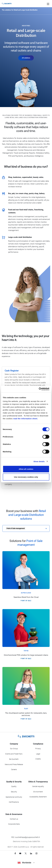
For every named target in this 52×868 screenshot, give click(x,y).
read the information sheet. (25, 419)
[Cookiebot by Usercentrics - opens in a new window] (39, 389)
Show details (39, 461)
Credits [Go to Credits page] (38, 759)
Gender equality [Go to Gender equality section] (38, 786)
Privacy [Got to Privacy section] (38, 749)
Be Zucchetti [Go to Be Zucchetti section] (14, 759)
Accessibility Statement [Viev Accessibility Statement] (38, 797)
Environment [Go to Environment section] (38, 792)
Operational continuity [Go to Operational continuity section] (14, 797)
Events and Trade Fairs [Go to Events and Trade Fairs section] (14, 754)
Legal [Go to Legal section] (38, 754)
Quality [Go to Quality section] (14, 786)
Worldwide (26, 863)
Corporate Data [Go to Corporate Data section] (14, 824)
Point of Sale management (16, 528)
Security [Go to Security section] (14, 792)
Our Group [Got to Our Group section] (14, 749)
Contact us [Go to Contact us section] (14, 819)
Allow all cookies (26, 469)
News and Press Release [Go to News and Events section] (14, 764)
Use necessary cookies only (26, 477)
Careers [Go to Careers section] (14, 769)
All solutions (26, 58)
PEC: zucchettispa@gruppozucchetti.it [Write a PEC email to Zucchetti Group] (26, 837)
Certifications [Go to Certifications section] (14, 802)
